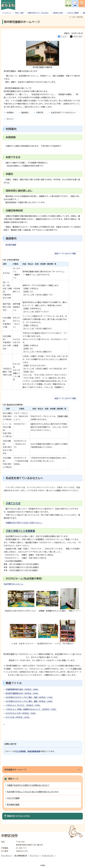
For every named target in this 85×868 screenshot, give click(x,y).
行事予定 (40, 113)
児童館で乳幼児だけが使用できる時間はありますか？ (28, 785)
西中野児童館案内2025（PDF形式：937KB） (22, 693)
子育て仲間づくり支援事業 (20, 531)
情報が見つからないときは (18, 816)
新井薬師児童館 (13, 805)
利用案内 (10, 113)
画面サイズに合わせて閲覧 (65, 254)
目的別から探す (58, 13)
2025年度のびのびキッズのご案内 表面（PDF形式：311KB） (29, 697)
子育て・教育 (19, 13)
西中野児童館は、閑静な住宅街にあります (21, 71)
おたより (10, 119)
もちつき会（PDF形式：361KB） (18, 717)
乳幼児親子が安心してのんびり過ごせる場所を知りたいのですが (33, 792)
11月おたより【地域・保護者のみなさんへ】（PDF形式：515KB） (31, 709)
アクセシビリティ (48, 856)
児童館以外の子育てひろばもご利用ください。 (24, 523)
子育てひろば (13, 503)
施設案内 (25, 113)
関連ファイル (14, 683)
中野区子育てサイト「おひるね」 (38, 13)
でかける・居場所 (73, 13)
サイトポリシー (7, 856)
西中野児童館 (11, 245)
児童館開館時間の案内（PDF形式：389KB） (22, 689)
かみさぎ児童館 (13, 798)
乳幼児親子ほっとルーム (14, 584)
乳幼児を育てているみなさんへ (64, 113)
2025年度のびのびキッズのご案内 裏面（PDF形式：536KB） (29, 701)
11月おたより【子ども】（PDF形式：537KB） (23, 705)
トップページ (7, 13)
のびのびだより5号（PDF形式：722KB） (21, 713)
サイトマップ (34, 856)
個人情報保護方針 (21, 856)
